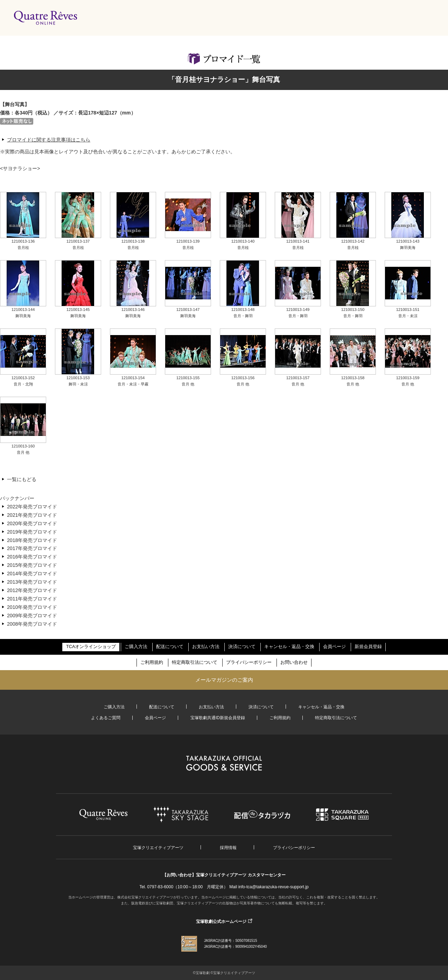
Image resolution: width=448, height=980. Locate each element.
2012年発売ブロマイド (32, 590)
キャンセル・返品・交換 (289, 647)
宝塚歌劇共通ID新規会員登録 (218, 718)
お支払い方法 (206, 647)
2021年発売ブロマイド (32, 515)
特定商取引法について (195, 662)
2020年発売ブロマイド (32, 523)
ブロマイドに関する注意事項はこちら (49, 140)
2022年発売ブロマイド (32, 507)
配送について (170, 647)
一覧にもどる (22, 479)
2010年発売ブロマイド (32, 607)
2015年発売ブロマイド (32, 565)
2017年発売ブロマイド (32, 548)
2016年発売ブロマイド (32, 557)
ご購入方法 (136, 647)
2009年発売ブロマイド (32, 616)
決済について (242, 647)
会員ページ (334, 647)
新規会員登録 (368, 647)
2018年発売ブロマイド (32, 540)
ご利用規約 (152, 662)
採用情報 (228, 848)
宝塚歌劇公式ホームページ (221, 922)
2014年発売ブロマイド (32, 574)
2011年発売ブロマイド (32, 599)
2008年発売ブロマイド (32, 624)
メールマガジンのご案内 (224, 680)
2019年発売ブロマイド (32, 532)
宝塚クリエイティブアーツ (158, 848)
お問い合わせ (294, 662)
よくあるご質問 (106, 718)
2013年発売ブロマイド (32, 582)
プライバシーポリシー (249, 662)
